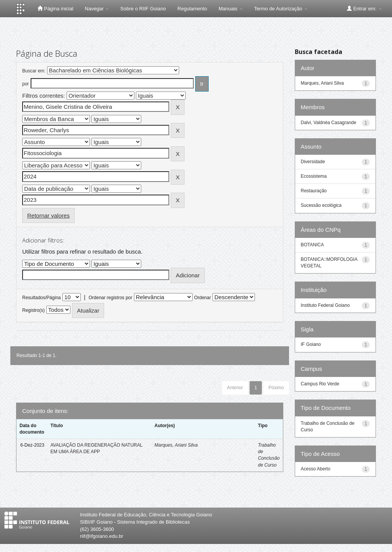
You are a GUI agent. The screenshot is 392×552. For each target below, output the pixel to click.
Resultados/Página (42, 298)
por (25, 84)
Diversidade (313, 162)
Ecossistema (314, 176)
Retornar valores (48, 215)
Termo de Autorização (281, 9)
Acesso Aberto (316, 469)
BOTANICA (312, 245)
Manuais (231, 9)
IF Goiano (311, 344)
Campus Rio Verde (320, 384)
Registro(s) (33, 310)
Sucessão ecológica (321, 205)
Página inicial (55, 8)
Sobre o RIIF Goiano (143, 9)
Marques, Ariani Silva (176, 445)
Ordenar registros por (110, 298)
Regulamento (192, 9)
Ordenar (203, 298)
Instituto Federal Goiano (325, 305)
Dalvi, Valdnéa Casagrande (329, 123)
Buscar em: (34, 71)
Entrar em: (364, 8)
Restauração (314, 191)
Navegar (97, 9)
